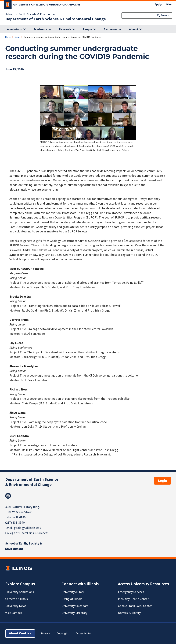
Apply (158, 4)
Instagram (8, 496)
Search (165, 16)
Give (169, 4)
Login (162, 481)
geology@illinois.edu (28, 528)
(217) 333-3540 (15, 523)
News (17, 37)
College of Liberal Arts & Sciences (27, 533)
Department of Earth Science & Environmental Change (56, 19)
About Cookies (20, 633)
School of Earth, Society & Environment (31, 14)
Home (8, 37)
